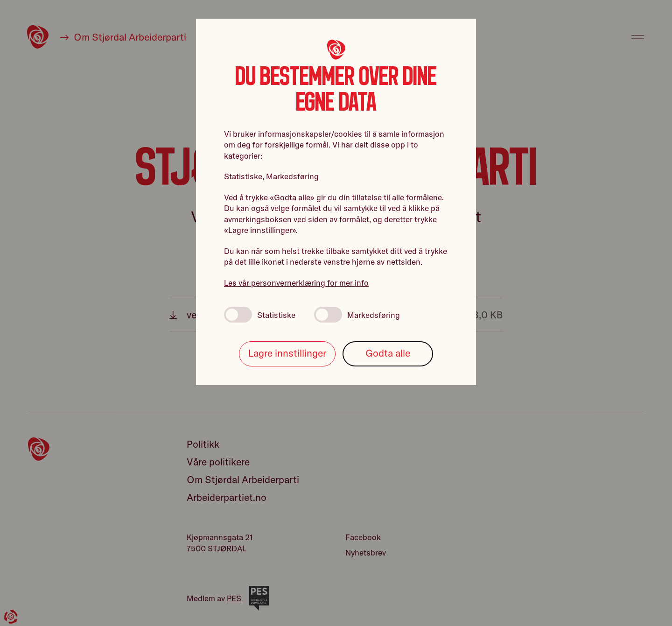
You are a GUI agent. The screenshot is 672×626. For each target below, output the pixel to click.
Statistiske (260, 315)
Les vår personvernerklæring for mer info (296, 283)
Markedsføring (357, 315)
